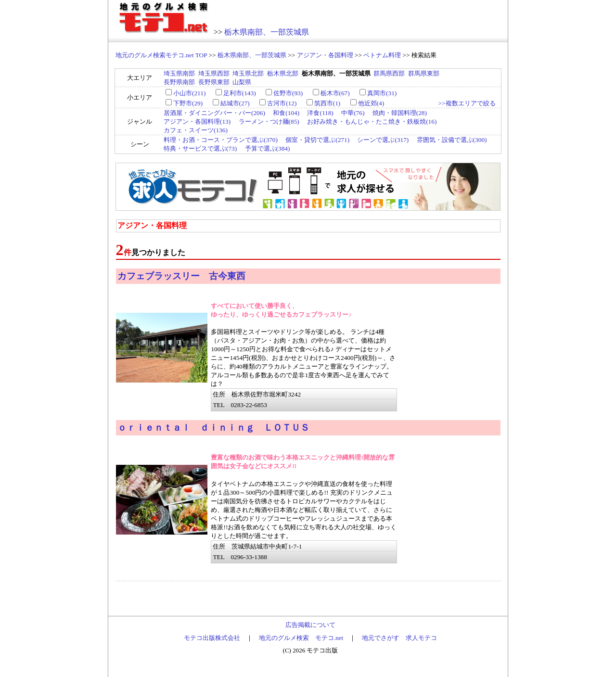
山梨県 (242, 82)
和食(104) (286, 113)
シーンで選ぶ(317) (383, 140)
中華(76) (353, 113)
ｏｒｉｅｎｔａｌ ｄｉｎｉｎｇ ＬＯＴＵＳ (213, 428)
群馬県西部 (389, 73)
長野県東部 (214, 82)
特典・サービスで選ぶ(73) (200, 148)
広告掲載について (310, 625)
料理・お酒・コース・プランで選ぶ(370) (221, 140)
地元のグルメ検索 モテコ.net (301, 638)
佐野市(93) (288, 93)
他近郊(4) (371, 103)
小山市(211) (189, 93)
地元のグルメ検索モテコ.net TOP (161, 55)
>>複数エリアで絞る (467, 103)
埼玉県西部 (214, 73)
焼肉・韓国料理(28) (400, 113)
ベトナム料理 (382, 55)
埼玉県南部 (179, 73)
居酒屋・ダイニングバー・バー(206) (214, 113)
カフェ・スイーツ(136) (196, 130)
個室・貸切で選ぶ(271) (317, 140)
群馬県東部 (424, 73)
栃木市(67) (335, 93)
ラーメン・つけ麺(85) (269, 121)
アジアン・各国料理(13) (197, 121)
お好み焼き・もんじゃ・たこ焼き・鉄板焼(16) (372, 121)
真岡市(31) (382, 93)
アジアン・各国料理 (325, 55)
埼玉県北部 (248, 73)
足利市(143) (240, 93)
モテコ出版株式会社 (212, 638)
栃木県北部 (283, 73)
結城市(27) (235, 103)
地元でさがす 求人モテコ (399, 638)
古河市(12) (282, 103)
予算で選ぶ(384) (268, 148)
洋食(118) (320, 113)
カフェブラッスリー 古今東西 (181, 276)
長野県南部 (179, 82)
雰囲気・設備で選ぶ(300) (452, 140)
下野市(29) (188, 103)
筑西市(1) (327, 103)
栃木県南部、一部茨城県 (267, 32)
